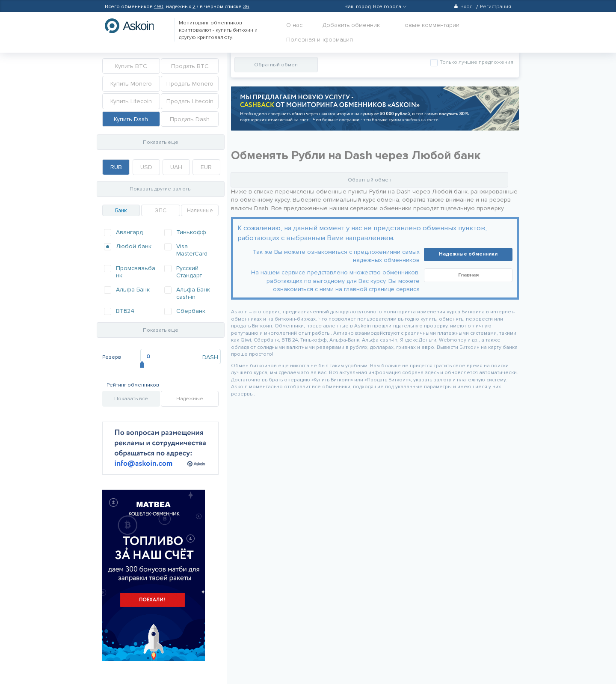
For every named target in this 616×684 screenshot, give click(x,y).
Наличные (200, 211)
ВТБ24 (125, 311)
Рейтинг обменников (133, 385)
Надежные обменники (468, 254)
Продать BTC (190, 66)
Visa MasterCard (192, 250)
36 (246, 7)
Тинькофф (191, 232)
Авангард (129, 232)
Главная (468, 275)
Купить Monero (131, 84)
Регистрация (496, 7)
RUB (116, 167)
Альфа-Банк (133, 290)
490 (159, 7)
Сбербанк (191, 311)
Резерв (112, 357)
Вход (463, 7)
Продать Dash (190, 119)
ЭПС (161, 211)
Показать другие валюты (161, 189)
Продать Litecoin (190, 101)
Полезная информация (320, 40)
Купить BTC (131, 66)
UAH (176, 167)
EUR (206, 167)
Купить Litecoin (131, 101)
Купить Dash (131, 119)
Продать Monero (190, 84)
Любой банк (134, 246)
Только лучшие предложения (476, 62)
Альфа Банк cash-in (193, 293)
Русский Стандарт (189, 272)
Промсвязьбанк (136, 272)
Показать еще (161, 142)
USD (146, 167)
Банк (121, 211)
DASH (210, 357)
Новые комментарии (430, 25)
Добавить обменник (351, 25)
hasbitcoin (136, 26)
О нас (294, 25)
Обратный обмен (276, 65)
